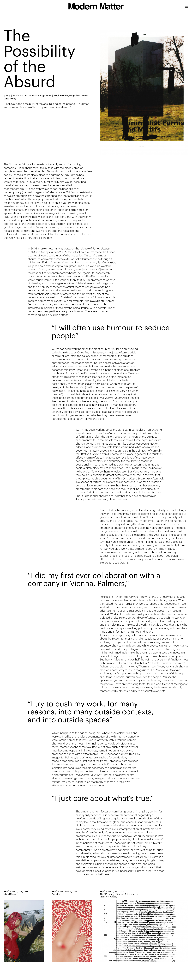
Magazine (74, 96)
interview (63, 96)
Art (55, 96)
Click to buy (10, 99)
